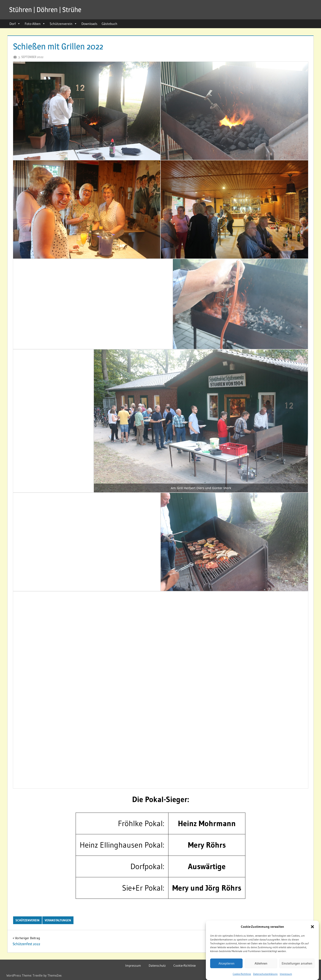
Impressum (286, 974)
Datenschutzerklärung (265, 974)
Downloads (89, 24)
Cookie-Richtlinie (242, 974)
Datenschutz (157, 965)
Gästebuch (109, 24)
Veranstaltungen (58, 920)
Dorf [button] (15, 24)
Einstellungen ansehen (297, 963)
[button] (312, 927)
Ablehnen (261, 963)
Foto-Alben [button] (35, 24)
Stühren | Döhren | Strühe (45, 10)
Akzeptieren (226, 963)
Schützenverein (63, 24)
